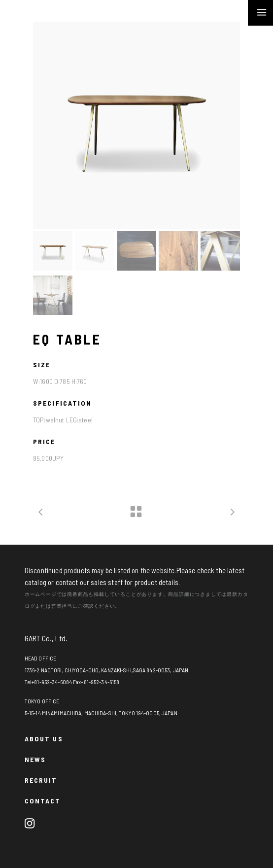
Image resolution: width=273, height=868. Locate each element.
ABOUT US (44, 739)
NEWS (35, 759)
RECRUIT (41, 780)
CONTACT (43, 801)
